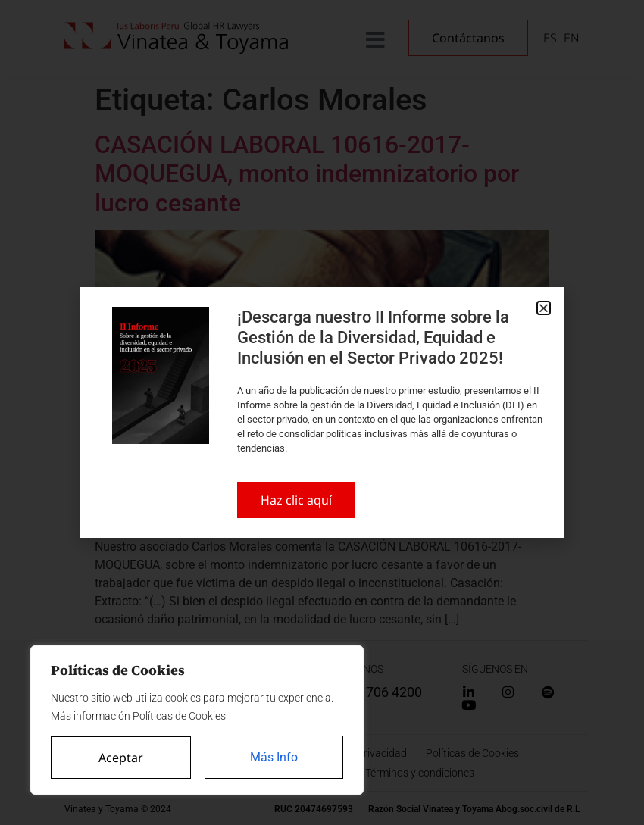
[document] (322, 412)
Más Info (274, 757)
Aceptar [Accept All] (121, 758)
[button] (544, 308)
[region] (197, 720)
